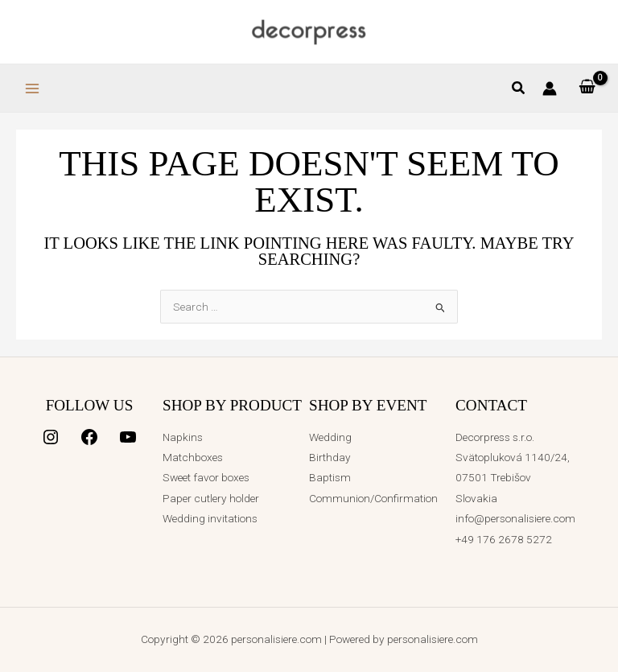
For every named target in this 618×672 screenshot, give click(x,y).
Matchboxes (193, 457)
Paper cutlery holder (211, 498)
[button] (519, 90)
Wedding (330, 437)
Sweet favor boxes (206, 477)
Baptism (330, 477)
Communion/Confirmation (373, 498)
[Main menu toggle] (32, 88)
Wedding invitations (210, 518)
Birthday (330, 457)
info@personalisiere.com (515, 518)
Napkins (183, 437)
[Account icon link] (550, 89)
